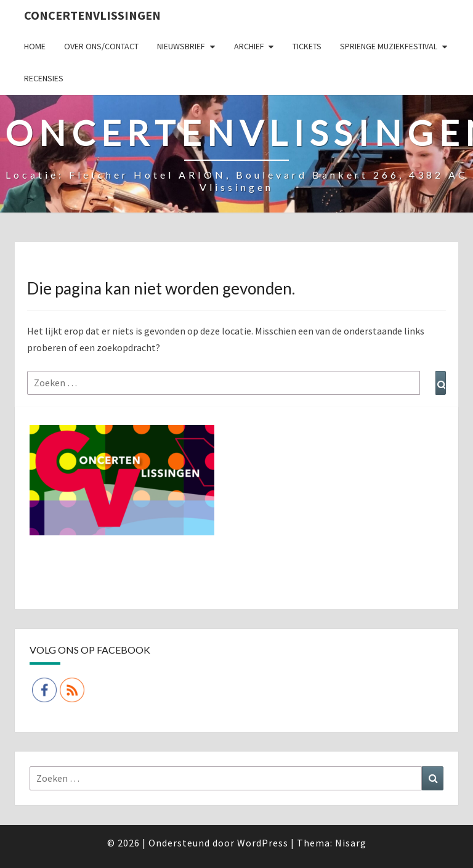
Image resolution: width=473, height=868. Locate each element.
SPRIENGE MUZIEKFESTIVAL (389, 46)
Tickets (307, 46)
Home (35, 46)
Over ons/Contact (101, 46)
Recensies (44, 78)
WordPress (263, 843)
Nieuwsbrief (181, 46)
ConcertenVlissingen (92, 15)
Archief (249, 46)
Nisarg (351, 843)
